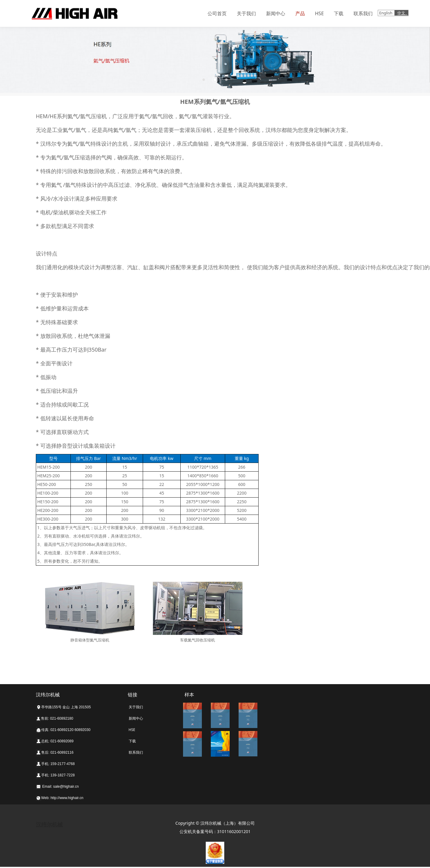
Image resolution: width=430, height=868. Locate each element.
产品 (300, 13)
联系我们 (363, 13)
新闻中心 (276, 13)
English (386, 13)
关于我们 (246, 13)
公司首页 (217, 13)
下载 (339, 13)
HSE (320, 13)
